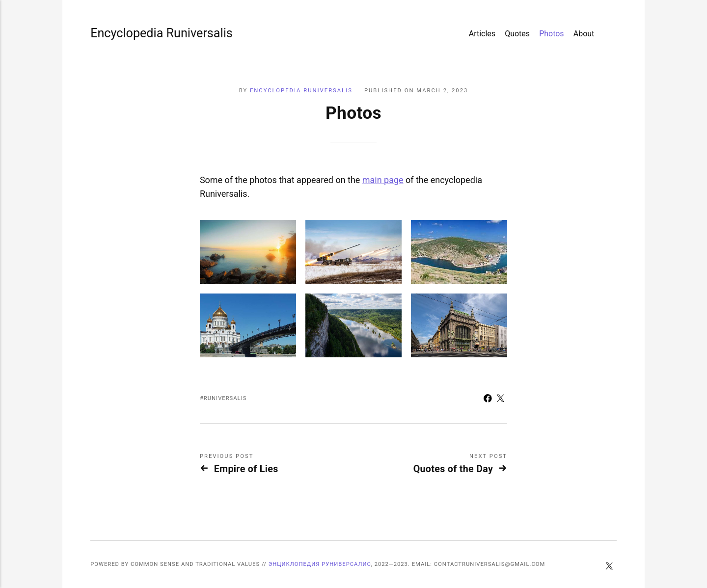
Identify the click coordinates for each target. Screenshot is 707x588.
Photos (551, 34)
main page (383, 180)
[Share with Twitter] (501, 400)
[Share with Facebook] (488, 400)
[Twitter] (609, 567)
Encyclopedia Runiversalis (120, 33)
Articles (482, 34)
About (584, 34)
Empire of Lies (246, 469)
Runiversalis (225, 398)
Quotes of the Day (453, 469)
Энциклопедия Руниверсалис (320, 564)
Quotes (517, 34)
